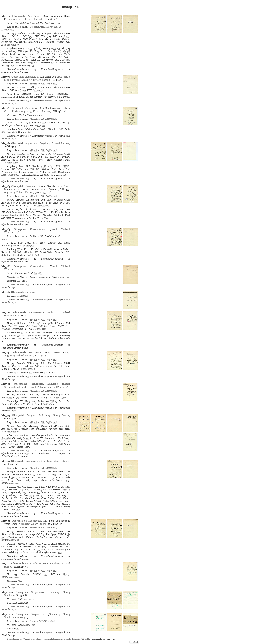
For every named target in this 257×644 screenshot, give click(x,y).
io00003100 (63, 277)
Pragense (24, 415)
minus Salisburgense (30, 563)
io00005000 (13, 540)
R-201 (45, 123)
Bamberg (53, 384)
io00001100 (39, 90)
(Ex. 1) (61, 236)
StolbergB (65, 51)
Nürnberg (45, 415)
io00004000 (13, 483)
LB (53, 63)
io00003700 (60, 397)
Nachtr (11, 123)
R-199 (66, 36)
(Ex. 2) (5, 239)
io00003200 (29, 246)
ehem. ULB (55, 48)
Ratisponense (25, 461)
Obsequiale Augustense (25, 77)
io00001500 (40, 125)
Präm (32, 212)
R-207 (14, 477)
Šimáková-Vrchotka (47, 429)
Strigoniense (30, 592)
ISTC (4, 45)
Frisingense (27, 352)
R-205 (9, 397)
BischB (18, 60)
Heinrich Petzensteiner (39, 387)
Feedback (134, 642)
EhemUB (66, 490)
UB (33, 48)
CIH (24, 203)
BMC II (27, 39)
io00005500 (29, 625)
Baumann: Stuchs (39, 426)
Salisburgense (27, 521)
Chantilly (12, 537)
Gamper (52, 243)
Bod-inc (31, 160)
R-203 (66, 203)
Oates (40, 397)
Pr (15, 39)
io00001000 (13, 45)
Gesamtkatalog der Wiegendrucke (21, 639)
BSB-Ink (58, 36)
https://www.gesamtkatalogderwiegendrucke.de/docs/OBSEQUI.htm (63, 639)
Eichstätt (52, 312)
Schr (44, 33)
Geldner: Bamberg (50, 395)
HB (36, 172)
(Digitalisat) (31, 28)
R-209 (66, 574)
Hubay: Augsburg (29, 42)
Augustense (26, 16)
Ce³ (13, 36)
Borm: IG (50, 39)
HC (9, 33)
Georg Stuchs (61, 415)
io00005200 (29, 599)
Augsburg (18, 19)
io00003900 (13, 432)
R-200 (23, 90)
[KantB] (24, 296)
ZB (15, 255)
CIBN (4, 39)
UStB (67, 166)
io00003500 (40, 329)
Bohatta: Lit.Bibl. (27, 33)
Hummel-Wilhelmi (55, 42)
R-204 (53, 326)
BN (68, 169)
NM (10, 444)
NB (46, 218)
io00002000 (13, 163)
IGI (35, 203)
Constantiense (30, 229)
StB (68, 252)
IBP (55, 426)
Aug (59, 552)
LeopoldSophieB (10, 175)
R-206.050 (12, 429)
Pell (24, 36)
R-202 (46, 157)
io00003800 (29, 369)
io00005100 (13, 577)
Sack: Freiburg (38, 277)
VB (46, 203)
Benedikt (6, 438)
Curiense (23, 292)
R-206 (49, 366)
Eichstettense (28, 312)
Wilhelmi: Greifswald (12, 329)
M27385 (38, 273)
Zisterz (66, 60)
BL (49, 54)
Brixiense (23, 186)
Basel (54, 229)
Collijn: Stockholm (36, 537)
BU (18, 629)
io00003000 (43, 206)
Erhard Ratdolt (34, 19)
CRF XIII (40, 36)
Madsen (24, 429)
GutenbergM (40, 129)
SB (65, 54)
